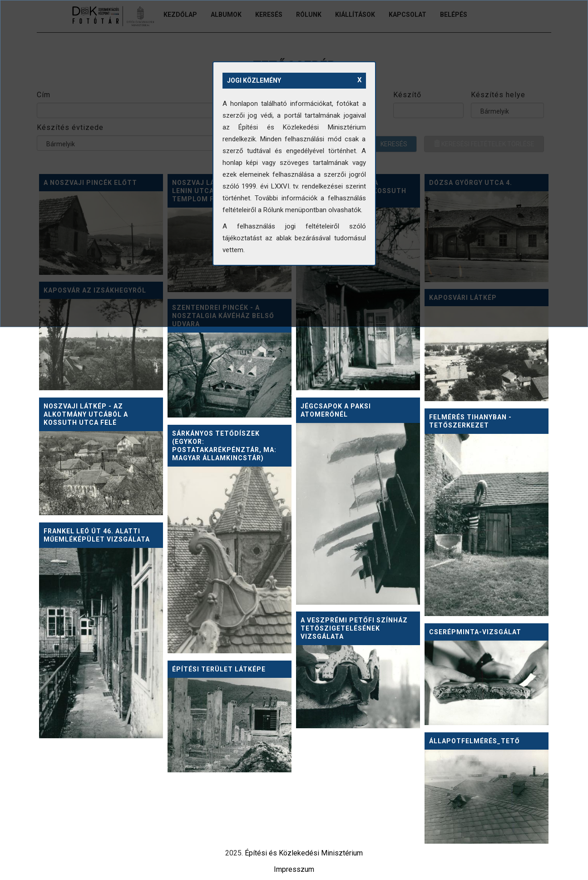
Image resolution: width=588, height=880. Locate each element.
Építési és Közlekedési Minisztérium (304, 853)
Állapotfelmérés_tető (474, 741)
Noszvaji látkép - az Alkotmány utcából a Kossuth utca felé (86, 414)
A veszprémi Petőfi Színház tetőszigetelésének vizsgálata (354, 628)
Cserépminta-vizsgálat (475, 632)
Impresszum (294, 869)
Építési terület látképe (219, 669)
